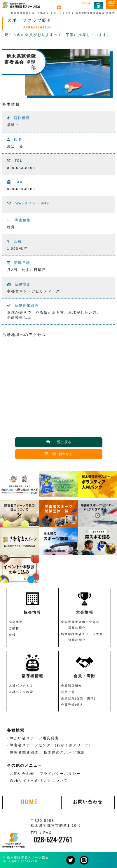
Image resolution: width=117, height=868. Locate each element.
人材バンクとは (21, 685)
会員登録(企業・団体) (78, 698)
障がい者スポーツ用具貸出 (34, 738)
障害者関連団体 (24, 752)
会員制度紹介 (71, 685)
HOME (29, 802)
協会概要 (16, 622)
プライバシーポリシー (60, 773)
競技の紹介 (77, 628)
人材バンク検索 (21, 692)
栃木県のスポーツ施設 (64, 752)
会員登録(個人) (73, 705)
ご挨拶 (14, 628)
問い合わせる (59, 454)
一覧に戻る (59, 442)
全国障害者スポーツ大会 (80, 622)
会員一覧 (68, 692)
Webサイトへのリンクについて (39, 780)
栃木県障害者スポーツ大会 (82, 634)
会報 (12, 635)
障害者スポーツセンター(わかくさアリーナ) (50, 745)
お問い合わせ (22, 773)
